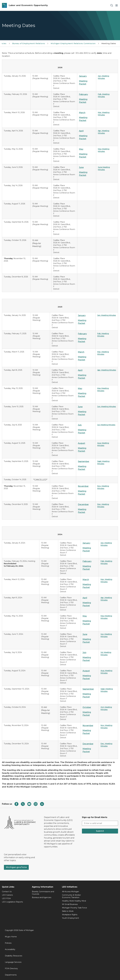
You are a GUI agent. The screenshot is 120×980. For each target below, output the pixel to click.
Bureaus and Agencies (42, 897)
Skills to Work (68, 911)
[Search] (112, 5)
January (83, 76)
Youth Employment (71, 918)
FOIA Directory (11, 968)
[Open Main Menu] (117, 5)
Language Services (13, 962)
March (82, 113)
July (80, 425)
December (83, 504)
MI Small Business (70, 904)
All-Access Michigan (71, 892)
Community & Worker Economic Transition (71, 896)
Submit (100, 831)
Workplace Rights (70, 915)
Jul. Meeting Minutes (106, 425)
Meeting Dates (109, 43)
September (84, 461)
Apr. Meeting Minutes (107, 370)
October (87, 707)
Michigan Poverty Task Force (74, 908)
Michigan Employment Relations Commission (73, 43)
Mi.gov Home (11, 937)
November (83, 486)
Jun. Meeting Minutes (107, 407)
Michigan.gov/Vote (16, 867)
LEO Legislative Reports (12, 902)
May (81, 149)
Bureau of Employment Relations (29, 43)
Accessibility (10, 949)
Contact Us (7, 892)
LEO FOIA (6, 898)
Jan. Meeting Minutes (107, 315)
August (81, 443)
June (81, 167)
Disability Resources (14, 956)
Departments (11, 975)
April (81, 131)
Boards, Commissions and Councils (43, 893)
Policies (8, 943)
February (83, 94)
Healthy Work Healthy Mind (74, 901)
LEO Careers (7, 895)
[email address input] (100, 823)
